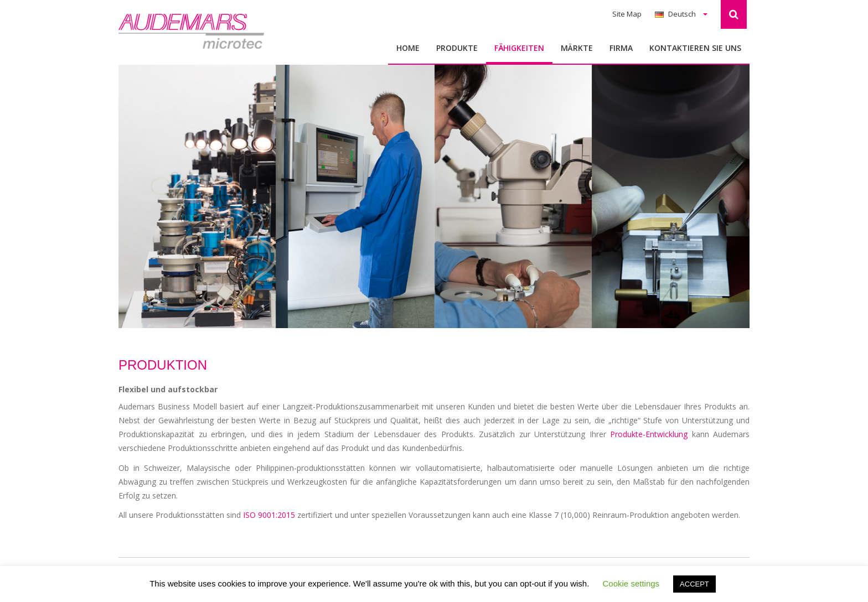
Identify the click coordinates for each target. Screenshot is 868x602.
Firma (621, 48)
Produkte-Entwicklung (649, 434)
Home (408, 48)
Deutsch (681, 14)
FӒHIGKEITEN (519, 48)
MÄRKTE (577, 48)
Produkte (457, 48)
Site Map (627, 14)
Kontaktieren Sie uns (695, 48)
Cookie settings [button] (631, 583)
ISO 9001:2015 (269, 515)
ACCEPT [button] (694, 584)
